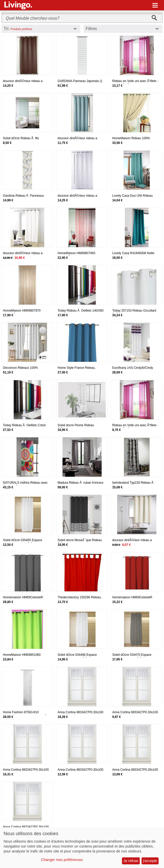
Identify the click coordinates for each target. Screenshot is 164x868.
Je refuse (131, 861)
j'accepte (150, 861)
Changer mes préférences (62, 860)
